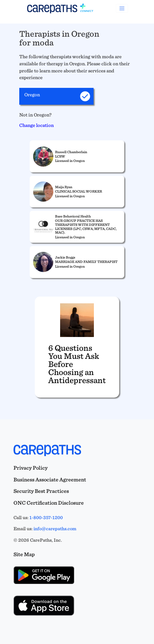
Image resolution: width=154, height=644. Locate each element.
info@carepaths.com (55, 529)
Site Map (24, 554)
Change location (36, 125)
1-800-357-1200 (46, 517)
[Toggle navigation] (122, 8)
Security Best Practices (41, 491)
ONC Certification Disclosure (49, 503)
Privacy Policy (31, 468)
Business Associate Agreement (50, 480)
